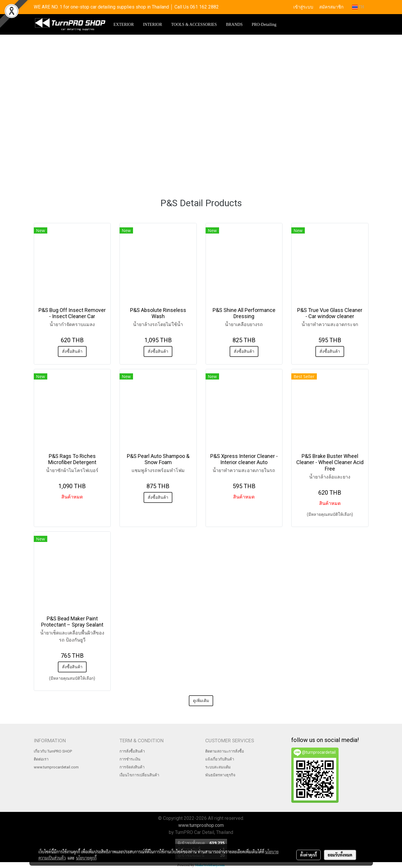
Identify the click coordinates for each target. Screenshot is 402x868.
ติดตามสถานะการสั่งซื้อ (225, 751)
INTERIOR (153, 25)
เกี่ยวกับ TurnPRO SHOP (53, 751)
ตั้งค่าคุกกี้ (308, 855)
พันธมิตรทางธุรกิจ (220, 775)
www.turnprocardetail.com (56, 767)
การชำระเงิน (130, 759)
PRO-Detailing (264, 25)
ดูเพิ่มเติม (201, 701)
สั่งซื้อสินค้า (72, 351)
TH (358, 7)
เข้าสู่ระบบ (303, 7)
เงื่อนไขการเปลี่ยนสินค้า (139, 775)
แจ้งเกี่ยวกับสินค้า (220, 759)
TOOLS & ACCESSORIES (194, 25)
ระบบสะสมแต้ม (218, 767)
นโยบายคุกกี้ (86, 858)
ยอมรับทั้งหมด (340, 855)
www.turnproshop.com (201, 825)
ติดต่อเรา (41, 759)
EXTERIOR (124, 25)
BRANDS (234, 25)
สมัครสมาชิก (331, 7)
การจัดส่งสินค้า (132, 767)
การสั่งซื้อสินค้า (132, 751)
